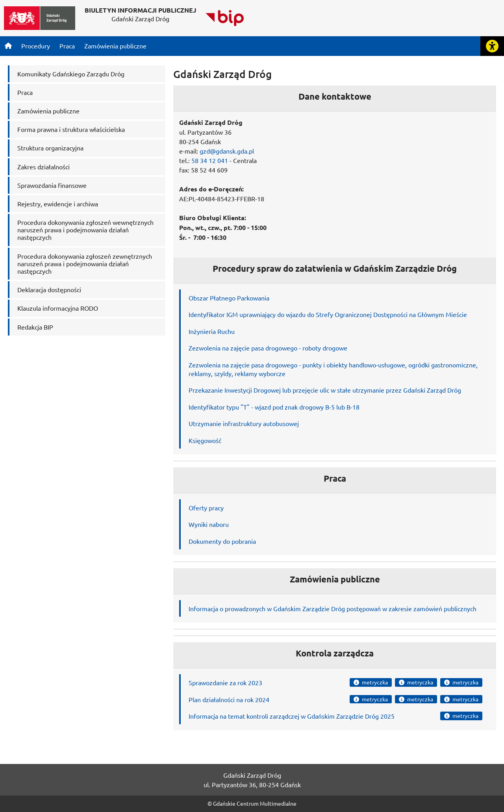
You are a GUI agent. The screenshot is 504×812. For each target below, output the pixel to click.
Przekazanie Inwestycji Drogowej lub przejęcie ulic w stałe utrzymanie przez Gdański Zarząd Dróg (325, 390)
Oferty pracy (206, 508)
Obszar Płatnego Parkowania (229, 298)
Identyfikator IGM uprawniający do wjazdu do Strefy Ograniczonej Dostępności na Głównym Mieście (328, 314)
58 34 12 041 (210, 160)
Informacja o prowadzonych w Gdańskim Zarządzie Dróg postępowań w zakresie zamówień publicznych (333, 608)
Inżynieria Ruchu (212, 331)
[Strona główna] (8, 46)
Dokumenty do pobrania (222, 541)
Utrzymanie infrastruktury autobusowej (244, 423)
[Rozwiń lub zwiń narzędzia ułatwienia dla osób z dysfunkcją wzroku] (492, 46)
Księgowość (205, 440)
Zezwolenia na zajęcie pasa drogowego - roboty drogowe (268, 348)
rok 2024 (256, 699)
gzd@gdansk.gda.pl (227, 151)
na (240, 699)
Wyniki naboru (209, 524)
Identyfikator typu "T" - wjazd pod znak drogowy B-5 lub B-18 (274, 407)
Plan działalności (212, 699)
